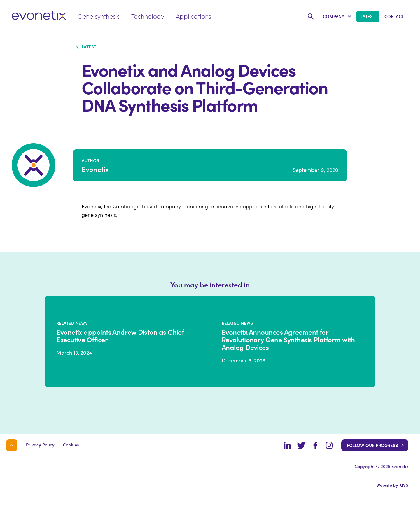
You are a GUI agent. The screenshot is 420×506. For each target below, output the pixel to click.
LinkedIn (287, 445)
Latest (368, 16)
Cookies (71, 445)
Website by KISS (392, 485)
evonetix (39, 15)
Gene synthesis (99, 16)
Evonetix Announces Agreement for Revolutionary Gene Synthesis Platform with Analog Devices (288, 340)
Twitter (301, 445)
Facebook (315, 445)
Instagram (329, 445)
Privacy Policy (40, 445)
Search (311, 16)
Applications (194, 16)
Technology (148, 16)
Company (334, 16)
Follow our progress (372, 445)
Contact (394, 16)
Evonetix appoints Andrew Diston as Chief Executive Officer (120, 336)
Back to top (12, 445)
